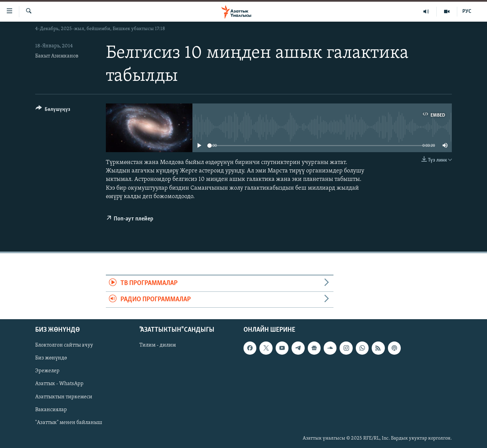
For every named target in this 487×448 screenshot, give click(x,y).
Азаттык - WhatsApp (59, 384)
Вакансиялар (51, 409)
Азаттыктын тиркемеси (64, 397)
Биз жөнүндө (51, 358)
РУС (467, 11)
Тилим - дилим (158, 345)
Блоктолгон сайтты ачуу (64, 345)
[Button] (53, 110)
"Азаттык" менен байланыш (69, 423)
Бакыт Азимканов (57, 56)
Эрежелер (47, 371)
